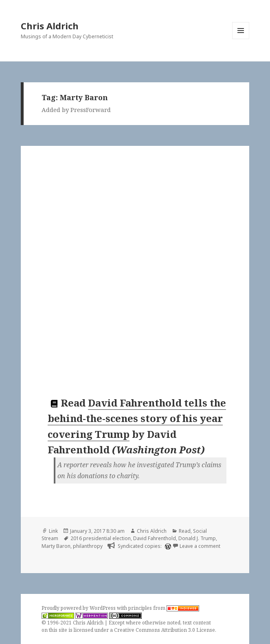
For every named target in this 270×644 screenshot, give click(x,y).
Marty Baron (56, 546)
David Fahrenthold (155, 538)
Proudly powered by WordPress (79, 608)
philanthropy (88, 546)
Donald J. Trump (197, 538)
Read (185, 531)
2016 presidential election (101, 538)
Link (53, 531)
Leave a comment (200, 546)
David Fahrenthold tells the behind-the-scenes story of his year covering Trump (137, 418)
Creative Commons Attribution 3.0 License (165, 630)
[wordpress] (167, 546)
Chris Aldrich (50, 26)
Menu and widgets (241, 39)
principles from (164, 608)
